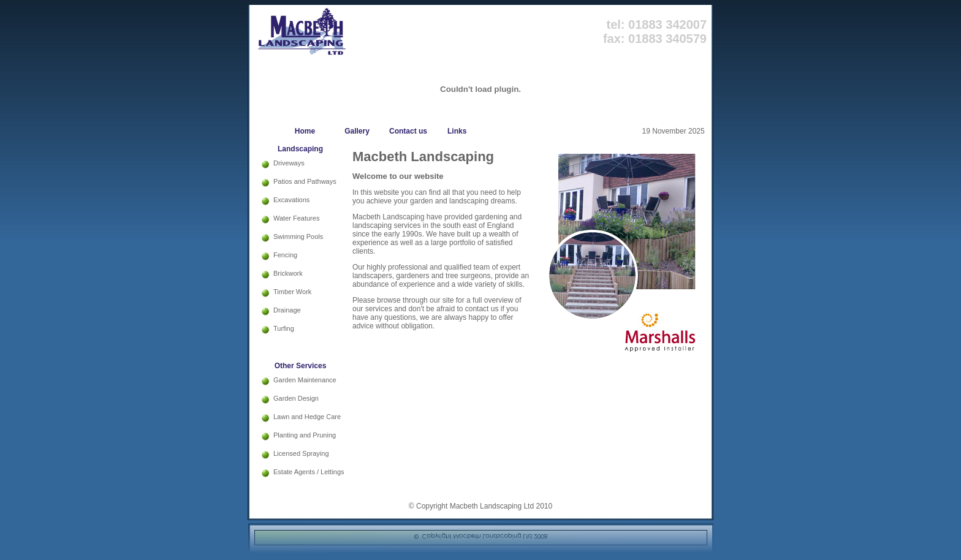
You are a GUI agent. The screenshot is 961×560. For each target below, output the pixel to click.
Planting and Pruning (305, 435)
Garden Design (296, 398)
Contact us (408, 131)
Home (305, 131)
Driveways (289, 163)
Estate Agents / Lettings (309, 472)
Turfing (284, 328)
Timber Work (292, 292)
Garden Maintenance (305, 380)
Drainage (287, 310)
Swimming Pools (298, 236)
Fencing (285, 255)
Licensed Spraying (301, 453)
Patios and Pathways (305, 181)
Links (454, 131)
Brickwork (288, 273)
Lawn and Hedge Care (307, 417)
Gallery (357, 131)
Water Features (296, 218)
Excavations (291, 200)
